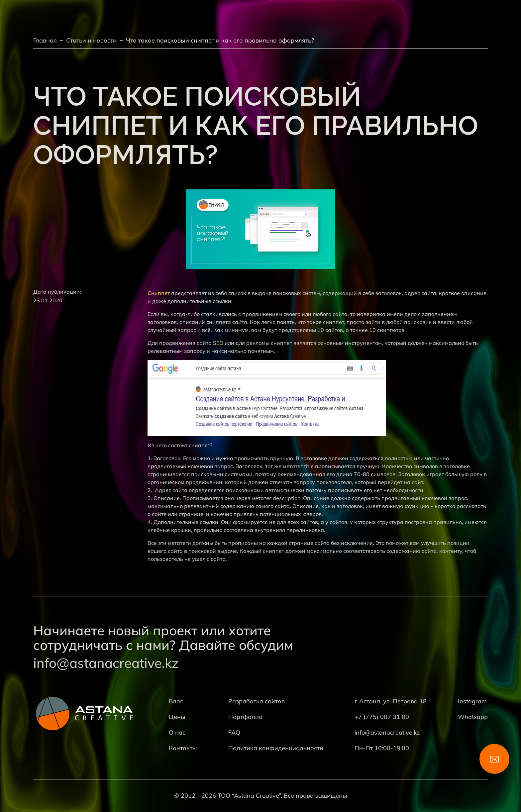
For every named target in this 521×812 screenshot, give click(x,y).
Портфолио (245, 717)
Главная (45, 40)
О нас (177, 732)
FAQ (234, 732)
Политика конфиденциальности (276, 748)
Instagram (472, 701)
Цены (177, 717)
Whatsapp (473, 717)
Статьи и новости (91, 40)
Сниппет (159, 293)
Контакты (183, 748)
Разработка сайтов (257, 701)
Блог (176, 701)
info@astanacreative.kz (106, 663)
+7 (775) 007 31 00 (382, 717)
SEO (218, 343)
